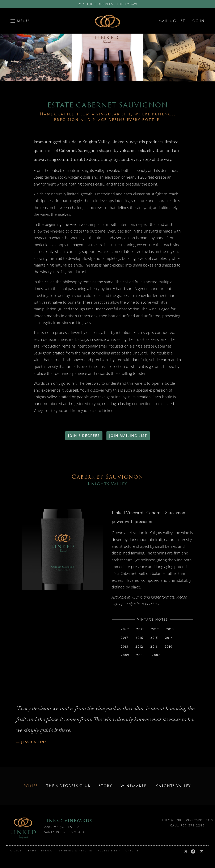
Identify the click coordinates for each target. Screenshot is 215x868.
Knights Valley (173, 786)
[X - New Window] (202, 852)
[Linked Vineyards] (23, 828)
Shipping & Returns (77, 851)
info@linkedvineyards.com (188, 820)
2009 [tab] (125, 655)
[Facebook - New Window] (194, 852)
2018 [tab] (170, 629)
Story (106, 786)
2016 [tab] (139, 638)
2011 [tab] (154, 647)
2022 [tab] (125, 629)
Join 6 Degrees (84, 436)
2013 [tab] (125, 647)
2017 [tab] (125, 638)
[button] (20, 21)
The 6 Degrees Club (68, 786)
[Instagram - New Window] (186, 852)
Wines (31, 786)
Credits (132, 851)
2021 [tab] (140, 629)
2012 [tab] (139, 647)
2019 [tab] (155, 629)
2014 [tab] (169, 638)
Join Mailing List (128, 436)
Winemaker (134, 786)
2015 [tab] (154, 638)
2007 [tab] (156, 655)
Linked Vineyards (107, 21)
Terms (32, 851)
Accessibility (110, 851)
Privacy (48, 851)
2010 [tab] (168, 647)
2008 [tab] (140, 655)
